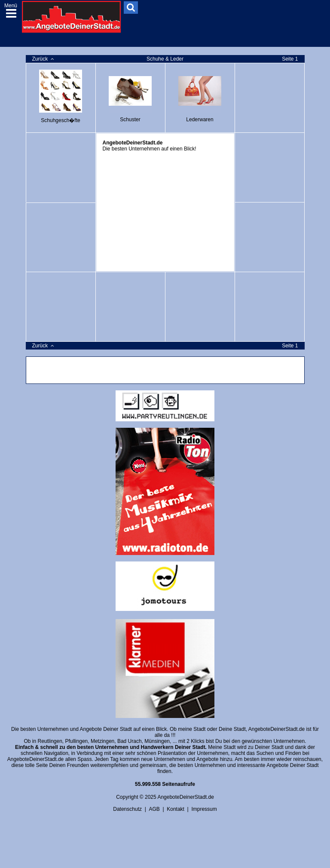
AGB (154, 809)
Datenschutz (127, 809)
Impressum (204, 809)
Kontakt (176, 809)
